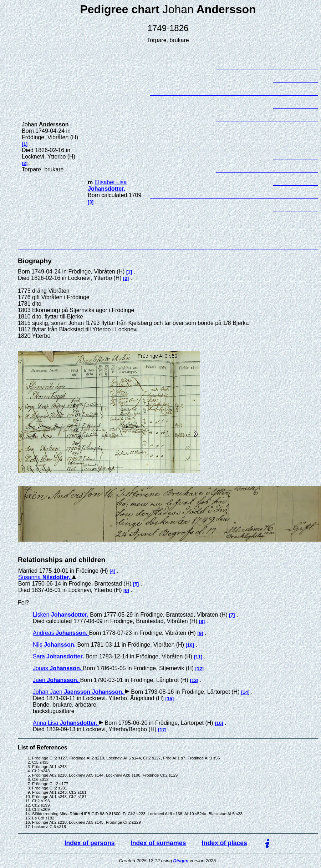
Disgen (181, 861)
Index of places (225, 843)
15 (170, 699)
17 (162, 730)
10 (190, 645)
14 (245, 692)
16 (219, 723)
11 (198, 657)
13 (194, 680)
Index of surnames (158, 843)
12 (200, 669)
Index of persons (90, 843)
